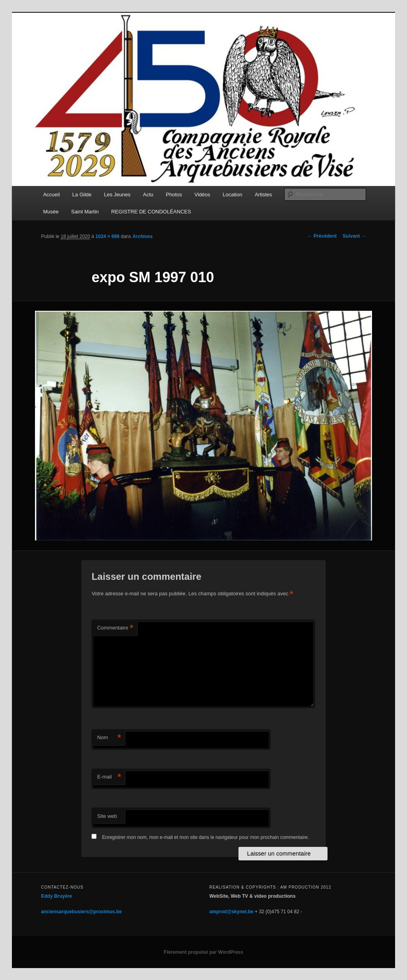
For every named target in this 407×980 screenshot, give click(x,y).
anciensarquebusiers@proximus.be (81, 912)
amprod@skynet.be (232, 912)
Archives (142, 236)
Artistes (263, 195)
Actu (148, 195)
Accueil (51, 195)
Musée (51, 212)
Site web (107, 816)
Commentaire (115, 628)
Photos (174, 195)
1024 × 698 (107, 236)
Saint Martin (85, 212)
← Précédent (322, 236)
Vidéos (202, 195)
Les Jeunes (117, 195)
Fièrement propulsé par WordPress (203, 952)
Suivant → (354, 236)
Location (232, 195)
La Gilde (82, 195)
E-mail (109, 777)
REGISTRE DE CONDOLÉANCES (151, 212)
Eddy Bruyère (56, 896)
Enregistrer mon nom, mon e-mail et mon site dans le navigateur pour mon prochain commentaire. (206, 837)
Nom (109, 738)
